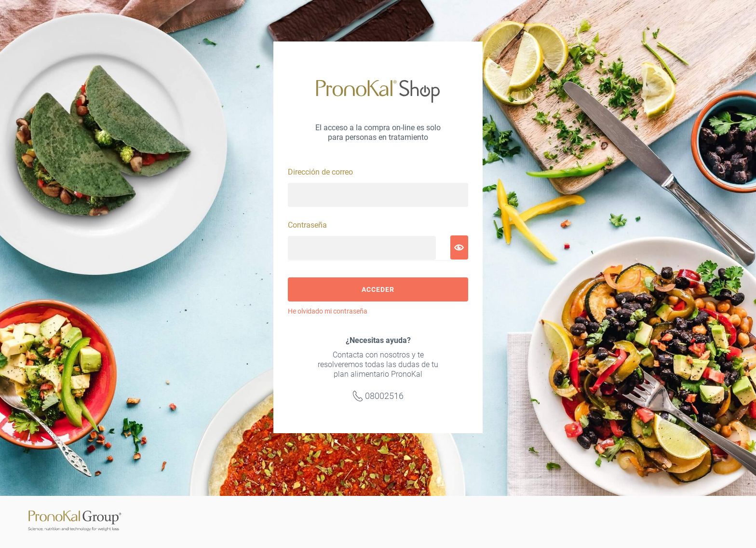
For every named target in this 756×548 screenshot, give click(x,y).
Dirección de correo (320, 172)
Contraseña (307, 225)
